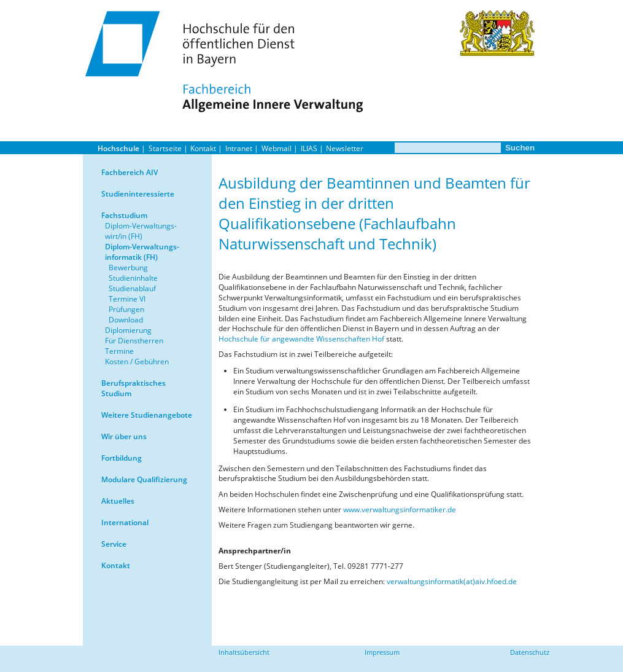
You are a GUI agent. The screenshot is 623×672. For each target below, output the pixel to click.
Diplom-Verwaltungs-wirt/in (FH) (141, 231)
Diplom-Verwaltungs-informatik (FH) (142, 252)
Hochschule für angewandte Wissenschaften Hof (301, 339)
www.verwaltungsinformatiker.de (400, 510)
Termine (119, 351)
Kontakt (203, 148)
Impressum (382, 652)
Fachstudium (124, 215)
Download (126, 320)
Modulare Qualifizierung (144, 479)
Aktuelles (118, 501)
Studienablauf (132, 288)
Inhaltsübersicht (244, 652)
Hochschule (118, 148)
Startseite (165, 148)
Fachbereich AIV (130, 172)
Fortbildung (122, 458)
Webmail (277, 148)
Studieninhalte (133, 278)
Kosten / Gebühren (137, 361)
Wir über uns (124, 436)
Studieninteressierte (138, 194)
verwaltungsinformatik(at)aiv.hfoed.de (452, 581)
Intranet (239, 148)
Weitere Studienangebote (147, 415)
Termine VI (127, 299)
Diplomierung (128, 330)
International (125, 522)
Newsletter (345, 148)
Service (114, 544)
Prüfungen (126, 309)
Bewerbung (128, 268)
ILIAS (309, 148)
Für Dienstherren (134, 341)
